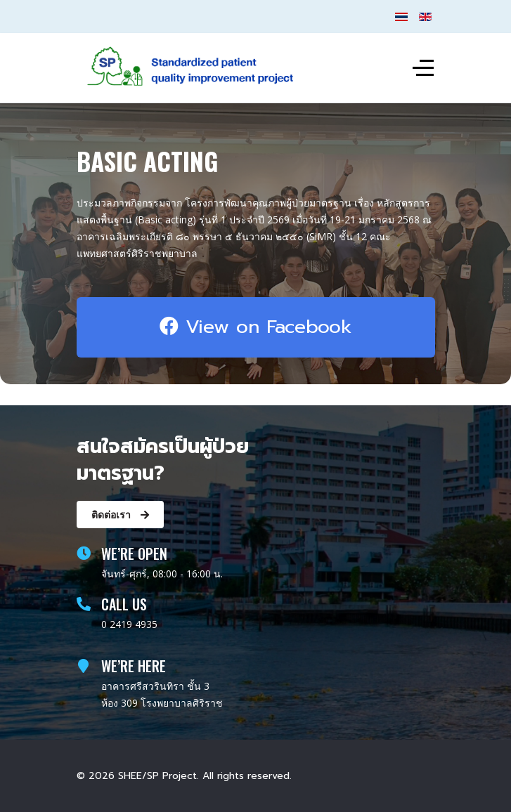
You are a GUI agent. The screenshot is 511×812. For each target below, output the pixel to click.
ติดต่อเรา (120, 515)
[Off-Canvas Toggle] (423, 68)
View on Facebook (256, 327)
